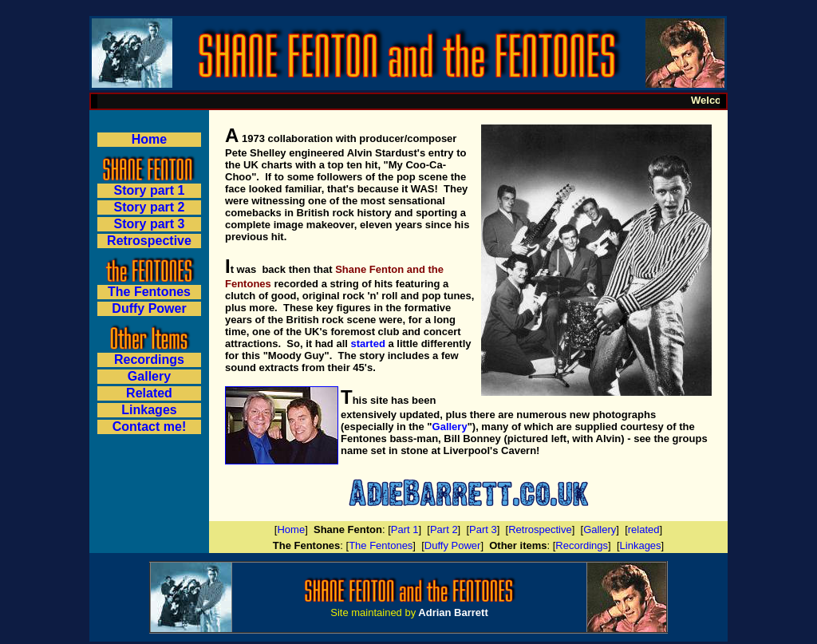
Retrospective (149, 241)
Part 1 (405, 529)
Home (149, 139)
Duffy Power (149, 308)
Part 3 (483, 529)
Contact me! (149, 427)
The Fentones (381, 545)
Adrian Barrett (453, 612)
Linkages (641, 545)
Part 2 (444, 529)
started (367, 344)
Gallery (450, 427)
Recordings (582, 545)
